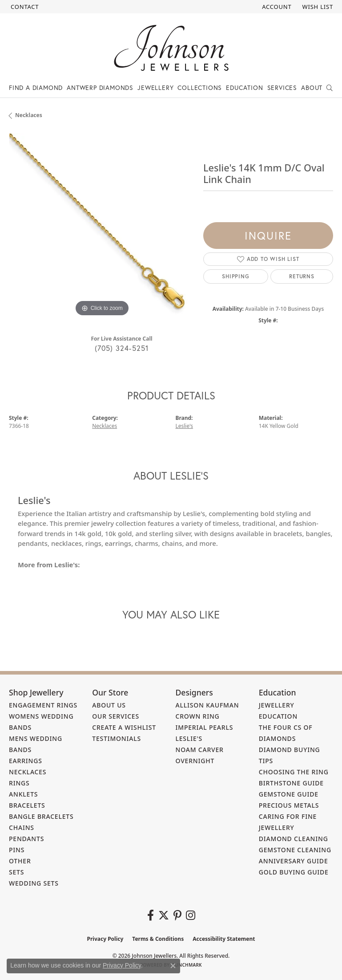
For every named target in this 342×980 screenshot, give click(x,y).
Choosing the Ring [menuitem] (294, 772)
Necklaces (29, 115)
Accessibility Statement (224, 939)
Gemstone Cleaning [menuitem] (295, 850)
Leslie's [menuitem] (189, 738)
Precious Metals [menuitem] (289, 805)
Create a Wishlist (124, 727)
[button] (276, 7)
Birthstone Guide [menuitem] (291, 783)
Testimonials (117, 738)
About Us (109, 705)
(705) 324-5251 (122, 348)
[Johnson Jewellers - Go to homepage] (171, 48)
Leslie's (185, 426)
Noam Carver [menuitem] (200, 750)
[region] (102, 226)
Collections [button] (200, 87)
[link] (24, 7)
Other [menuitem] (20, 861)
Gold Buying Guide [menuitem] (294, 872)
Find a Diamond (36, 87)
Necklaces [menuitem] (28, 772)
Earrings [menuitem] (26, 761)
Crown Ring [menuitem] (198, 716)
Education (244, 87)
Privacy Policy (105, 939)
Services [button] (282, 87)
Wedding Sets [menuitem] (34, 883)
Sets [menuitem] (16, 872)
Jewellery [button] (155, 87)
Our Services (116, 716)
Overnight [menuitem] (195, 761)
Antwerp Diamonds (100, 87)
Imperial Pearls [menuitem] (205, 727)
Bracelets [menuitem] (27, 805)
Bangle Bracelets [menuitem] (41, 816)
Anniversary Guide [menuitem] (294, 861)
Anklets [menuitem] (23, 794)
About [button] (312, 87)
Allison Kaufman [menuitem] (207, 705)
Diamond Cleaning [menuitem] (294, 839)
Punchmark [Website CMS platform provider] (187, 965)
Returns (302, 276)
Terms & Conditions (158, 939)
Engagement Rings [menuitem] (43, 705)
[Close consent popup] (173, 966)
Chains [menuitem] (22, 828)
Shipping (235, 276)
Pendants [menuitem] (26, 839)
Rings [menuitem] (19, 783)
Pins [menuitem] (17, 850)
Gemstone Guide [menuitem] (289, 794)
